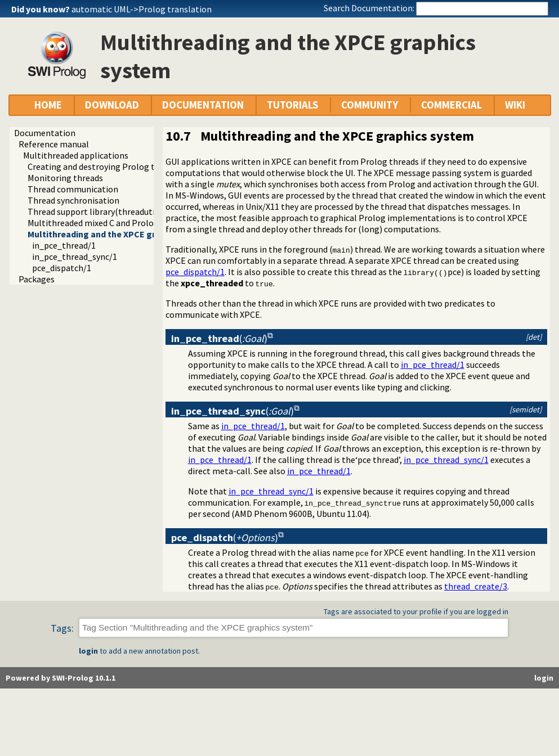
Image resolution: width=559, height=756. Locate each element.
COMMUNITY (370, 105)
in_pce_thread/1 (64, 245)
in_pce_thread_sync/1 (75, 256)
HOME (48, 105)
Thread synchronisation (73, 200)
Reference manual (54, 144)
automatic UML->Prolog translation (142, 9)
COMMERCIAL (451, 105)
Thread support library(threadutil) (94, 211)
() (219, 338)
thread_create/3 (476, 586)
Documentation (45, 133)
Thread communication (73, 189)
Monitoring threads (65, 178)
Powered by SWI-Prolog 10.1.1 (61, 678)
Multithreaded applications (76, 155)
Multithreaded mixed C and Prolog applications (118, 223)
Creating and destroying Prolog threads (104, 166)
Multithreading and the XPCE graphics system (121, 234)
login (88, 651)
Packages (37, 279)
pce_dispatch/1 (62, 268)
